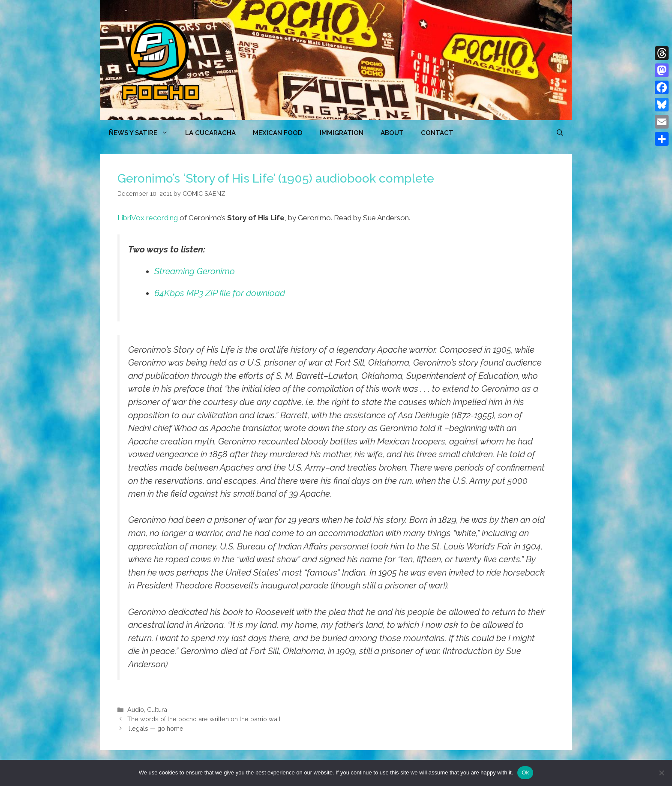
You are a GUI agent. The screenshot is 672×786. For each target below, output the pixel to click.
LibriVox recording (148, 218)
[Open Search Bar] (560, 133)
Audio (136, 709)
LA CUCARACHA (210, 133)
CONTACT (437, 133)
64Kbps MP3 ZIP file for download (220, 293)
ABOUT (392, 133)
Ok (525, 772)
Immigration (342, 133)
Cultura (157, 709)
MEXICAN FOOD (278, 133)
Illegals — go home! (156, 728)
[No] (661, 773)
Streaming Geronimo (195, 271)
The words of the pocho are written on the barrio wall (204, 719)
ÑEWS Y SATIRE (143, 133)
